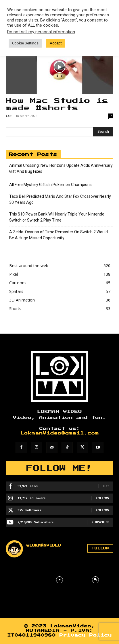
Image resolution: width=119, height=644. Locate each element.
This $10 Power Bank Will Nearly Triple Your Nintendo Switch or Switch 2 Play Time (57, 217)
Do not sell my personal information (41, 32)
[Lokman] (59, 376)
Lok (9, 116)
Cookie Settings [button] (25, 43)
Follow (102, 498)
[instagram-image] (24, 580)
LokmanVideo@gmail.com (60, 433)
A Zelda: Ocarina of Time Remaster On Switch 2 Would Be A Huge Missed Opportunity (58, 235)
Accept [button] (56, 43)
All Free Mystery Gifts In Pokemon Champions (50, 185)
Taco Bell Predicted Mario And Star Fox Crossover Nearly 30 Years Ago (60, 199)
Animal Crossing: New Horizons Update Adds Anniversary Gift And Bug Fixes (61, 168)
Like (106, 486)
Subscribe (100, 522)
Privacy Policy (86, 635)
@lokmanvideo (44, 545)
